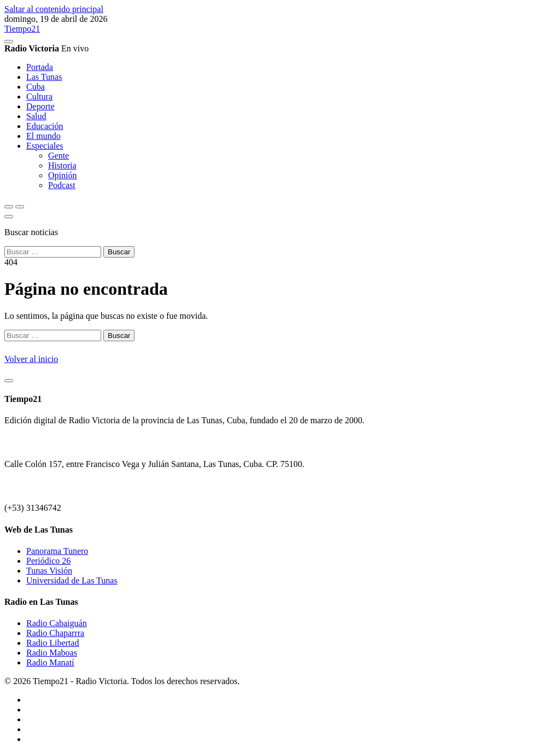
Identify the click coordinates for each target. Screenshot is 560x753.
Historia (62, 165)
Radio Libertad (52, 643)
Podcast (62, 185)
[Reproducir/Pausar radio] (9, 42)
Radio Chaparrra (55, 633)
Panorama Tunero (57, 551)
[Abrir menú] (20, 207)
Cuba (36, 87)
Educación (45, 126)
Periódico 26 (48, 561)
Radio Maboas (52, 653)
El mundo (43, 136)
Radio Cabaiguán (57, 623)
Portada (40, 67)
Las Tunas (44, 77)
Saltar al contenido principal (54, 9)
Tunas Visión (49, 571)
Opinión (62, 175)
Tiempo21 (22, 29)
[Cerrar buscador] (9, 217)
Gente (59, 156)
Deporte (40, 106)
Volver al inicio (31, 359)
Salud (36, 116)
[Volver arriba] (9, 381)
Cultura (39, 97)
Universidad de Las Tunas (72, 580)
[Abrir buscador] (9, 207)
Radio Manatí (50, 662)
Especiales (45, 146)
